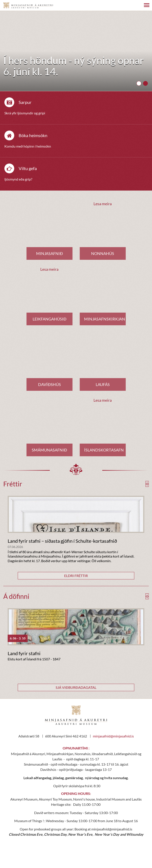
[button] (139, 83)
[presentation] (146, 484)
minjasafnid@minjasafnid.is (113, 736)
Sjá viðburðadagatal (76, 687)
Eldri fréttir (76, 576)
